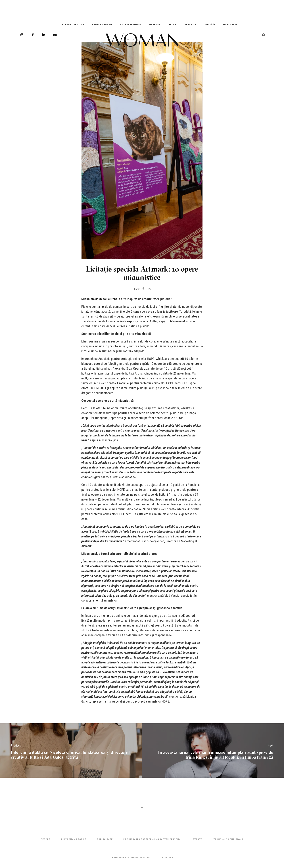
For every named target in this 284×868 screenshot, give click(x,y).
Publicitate (105, 839)
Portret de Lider (73, 25)
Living (172, 25)
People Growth (102, 25)
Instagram (22, 35)
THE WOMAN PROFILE (74, 839)
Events (198, 839)
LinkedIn (44, 35)
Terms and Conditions (228, 839)
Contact (168, 857)
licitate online (90, 373)
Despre (45, 839)
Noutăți (210, 25)
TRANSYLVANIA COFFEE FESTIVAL (131, 857)
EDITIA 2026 (230, 25)
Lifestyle (190, 25)
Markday (155, 25)
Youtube (55, 35)
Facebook (33, 35)
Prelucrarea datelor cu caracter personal (153, 839)
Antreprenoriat (131, 25)
